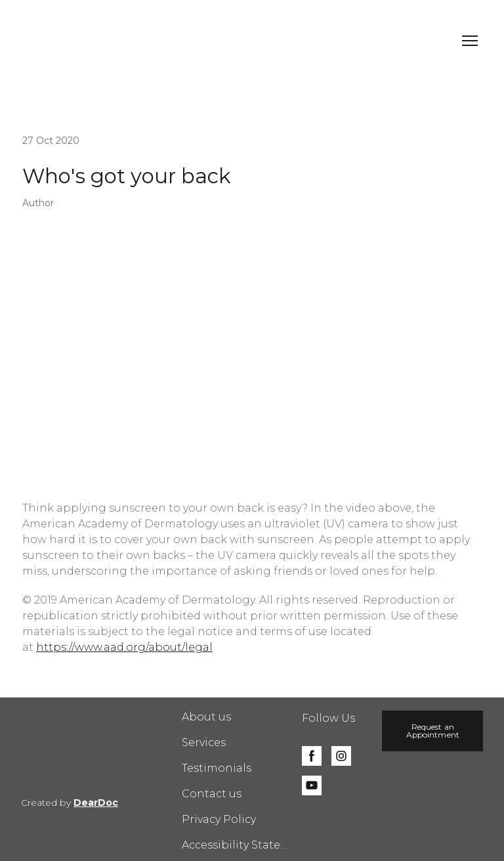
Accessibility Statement (236, 845)
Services (204, 742)
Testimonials (217, 768)
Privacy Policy (219, 819)
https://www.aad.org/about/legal (124, 647)
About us (206, 717)
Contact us (212, 794)
